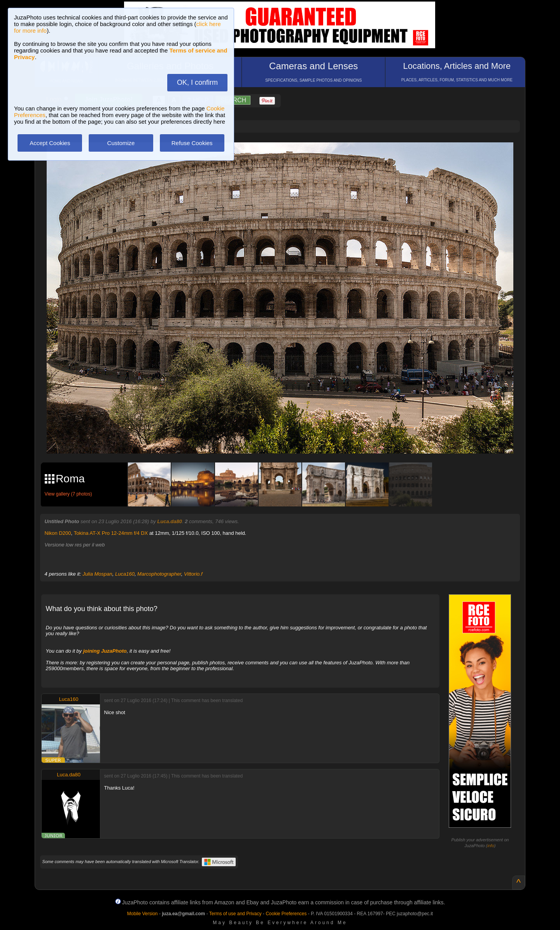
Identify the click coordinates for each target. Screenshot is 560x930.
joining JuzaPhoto (105, 651)
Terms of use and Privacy (235, 914)
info (491, 846)
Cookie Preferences (286, 914)
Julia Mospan (97, 574)
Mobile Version (143, 914)
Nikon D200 (58, 533)
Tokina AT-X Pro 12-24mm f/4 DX (111, 533)
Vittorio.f (193, 574)
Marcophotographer (159, 574)
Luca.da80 (170, 521)
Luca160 (125, 574)
